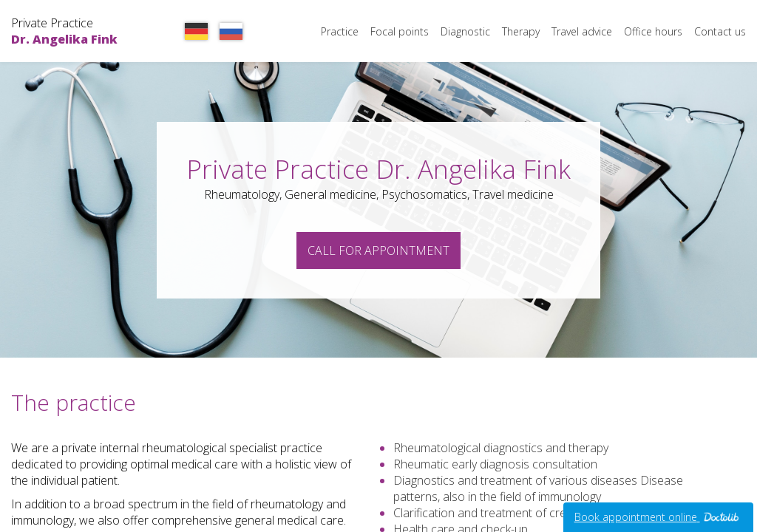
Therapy (521, 31)
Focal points (400, 31)
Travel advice (582, 31)
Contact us (720, 31)
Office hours (653, 31)
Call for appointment (378, 250)
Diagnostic (465, 31)
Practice (340, 31)
